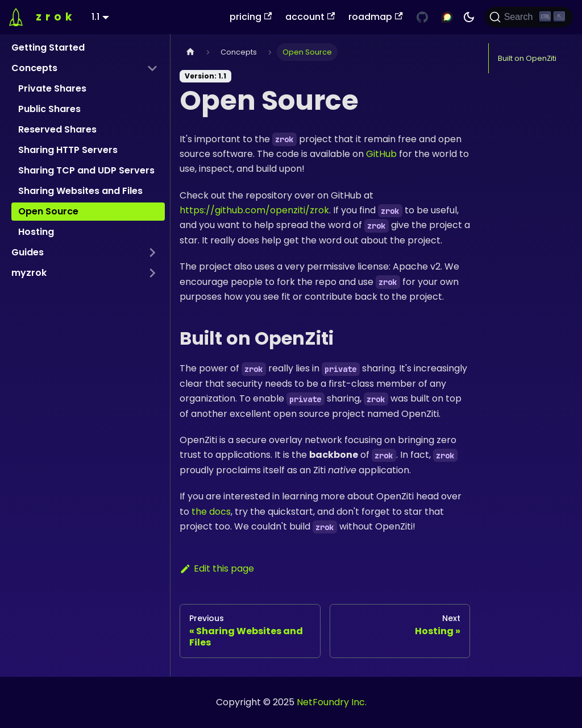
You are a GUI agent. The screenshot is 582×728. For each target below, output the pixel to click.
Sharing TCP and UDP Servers (86, 170)
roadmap (375, 17)
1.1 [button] (95, 17)
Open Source (48, 211)
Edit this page (217, 568)
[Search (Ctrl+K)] (529, 17)
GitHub (381, 154)
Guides (28, 252)
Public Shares (49, 109)
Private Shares (52, 88)
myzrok (29, 273)
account (310, 17)
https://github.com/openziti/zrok (254, 210)
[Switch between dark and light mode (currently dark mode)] (469, 17)
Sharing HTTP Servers (68, 150)
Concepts (34, 68)
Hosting (36, 232)
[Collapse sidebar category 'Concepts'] (152, 68)
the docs (211, 512)
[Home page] (190, 52)
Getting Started (48, 47)
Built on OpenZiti (527, 58)
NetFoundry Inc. (332, 702)
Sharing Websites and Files (80, 191)
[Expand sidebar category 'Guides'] (152, 253)
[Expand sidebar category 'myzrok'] (152, 273)
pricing (251, 17)
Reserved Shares (57, 129)
